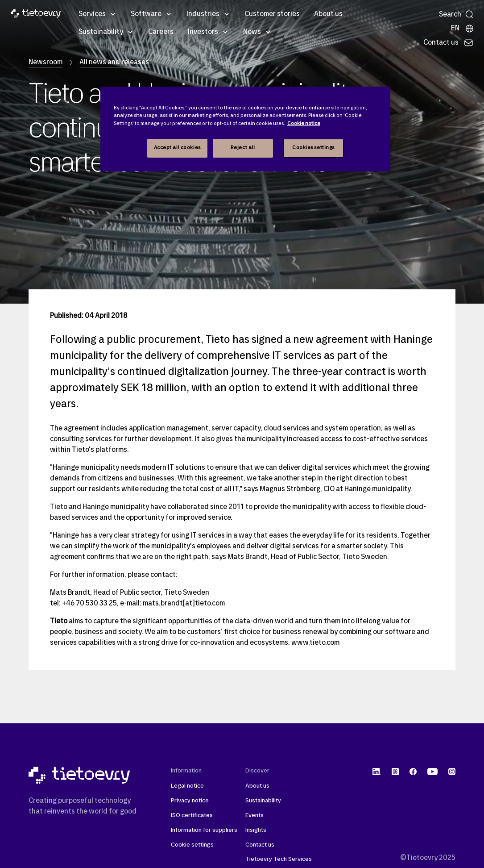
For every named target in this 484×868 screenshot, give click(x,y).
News (252, 32)
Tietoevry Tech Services (279, 859)
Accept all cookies (177, 148)
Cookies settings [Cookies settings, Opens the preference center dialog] (313, 148)
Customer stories (272, 14)
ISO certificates (192, 816)
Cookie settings (192, 845)
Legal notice (187, 786)
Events (254, 816)
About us (328, 14)
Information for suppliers (204, 830)
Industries (203, 14)
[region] (245, 129)
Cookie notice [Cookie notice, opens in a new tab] (304, 124)
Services (92, 14)
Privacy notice (190, 801)
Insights (256, 830)
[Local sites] (463, 29)
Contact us (260, 845)
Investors (203, 32)
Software (146, 14)
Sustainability (101, 32)
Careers (161, 32)
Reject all (243, 148)
